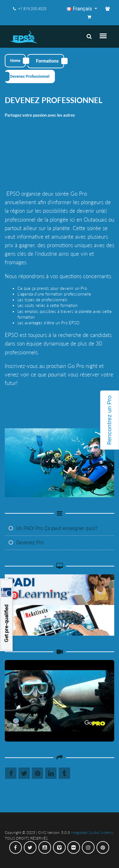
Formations (47, 61)
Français (80, 9)
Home (15, 61)
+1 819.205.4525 (30, 9)
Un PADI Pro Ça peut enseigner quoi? (53, 528)
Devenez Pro (26, 543)
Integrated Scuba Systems (92, 832)
